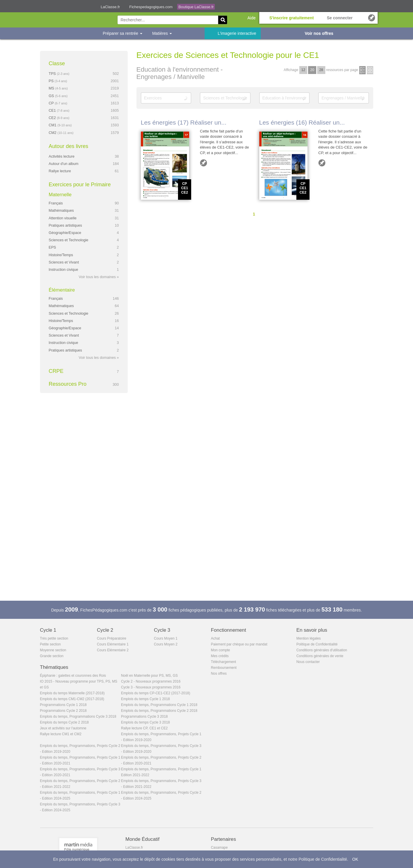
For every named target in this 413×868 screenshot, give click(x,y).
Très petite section (54, 638)
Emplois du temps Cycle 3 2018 (145, 722)
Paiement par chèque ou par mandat (239, 644)
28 (321, 70)
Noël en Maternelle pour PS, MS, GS (149, 676)
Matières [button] (162, 33)
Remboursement (224, 668)
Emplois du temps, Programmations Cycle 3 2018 (78, 717)
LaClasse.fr (110, 7)
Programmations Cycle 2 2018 (63, 711)
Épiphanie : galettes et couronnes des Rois (73, 676)
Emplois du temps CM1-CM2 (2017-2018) (72, 699)
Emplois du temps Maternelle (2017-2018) (72, 693)
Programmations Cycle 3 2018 (144, 717)
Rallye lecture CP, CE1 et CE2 (144, 728)
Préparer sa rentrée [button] (123, 33)
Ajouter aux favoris (203, 163)
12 (303, 70)
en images (370, 70)
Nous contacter (308, 662)
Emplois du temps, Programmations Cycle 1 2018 (159, 705)
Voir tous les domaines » (99, 277)
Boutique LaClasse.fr (196, 7)
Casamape (220, 848)
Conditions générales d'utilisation (322, 650)
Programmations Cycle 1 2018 (63, 705)
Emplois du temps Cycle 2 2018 (64, 722)
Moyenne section (53, 650)
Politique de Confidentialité (317, 644)
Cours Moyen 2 (166, 644)
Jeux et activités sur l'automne (63, 728)
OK (355, 859)
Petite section (50, 644)
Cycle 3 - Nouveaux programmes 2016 (151, 687)
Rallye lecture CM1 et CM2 (61, 734)
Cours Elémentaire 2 (113, 650)
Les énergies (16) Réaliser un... (302, 122)
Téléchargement (224, 662)
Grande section (52, 656)
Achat (215, 638)
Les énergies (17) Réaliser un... (184, 122)
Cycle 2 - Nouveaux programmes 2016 (151, 681)
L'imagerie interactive (237, 33)
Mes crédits (220, 656)
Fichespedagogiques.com (151, 7)
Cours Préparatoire (112, 638)
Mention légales (309, 638)
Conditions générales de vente (320, 656)
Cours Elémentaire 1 (113, 644)
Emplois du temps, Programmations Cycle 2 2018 (159, 711)
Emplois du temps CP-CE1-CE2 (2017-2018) (156, 693)
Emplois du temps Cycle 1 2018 (145, 699)
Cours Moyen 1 (166, 638)
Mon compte (221, 650)
